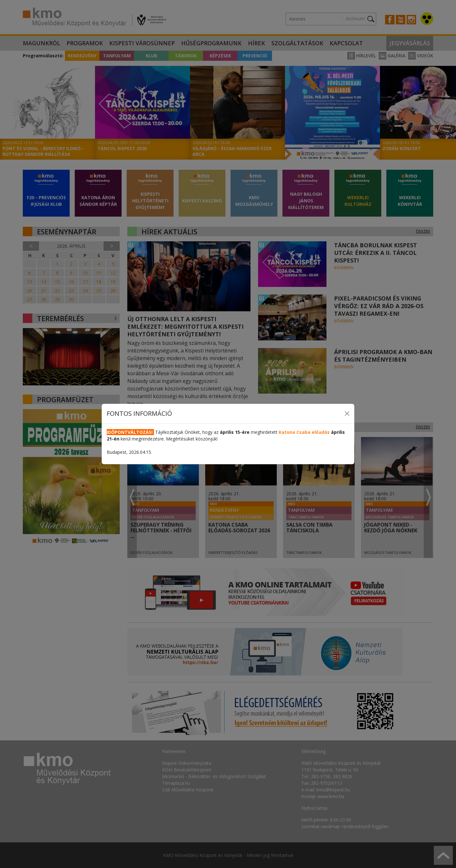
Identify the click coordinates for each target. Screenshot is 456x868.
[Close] (347, 414)
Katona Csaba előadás (304, 432)
